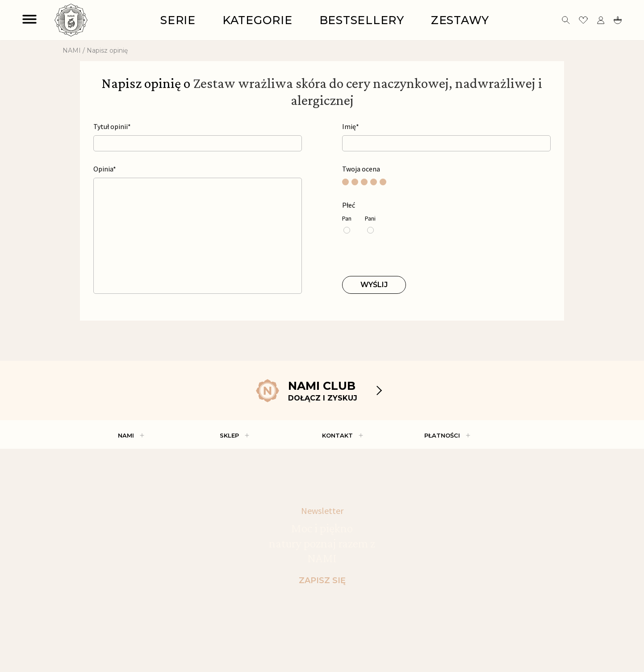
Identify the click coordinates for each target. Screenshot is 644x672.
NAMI (72, 50)
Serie (178, 20)
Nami (126, 435)
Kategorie (257, 20)
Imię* (351, 127)
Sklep (229, 435)
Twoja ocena (361, 169)
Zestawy (460, 20)
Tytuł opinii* (112, 127)
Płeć (349, 205)
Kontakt (337, 435)
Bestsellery (362, 20)
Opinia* (105, 169)
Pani (370, 219)
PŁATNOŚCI (442, 435)
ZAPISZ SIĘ (322, 580)
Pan (347, 219)
